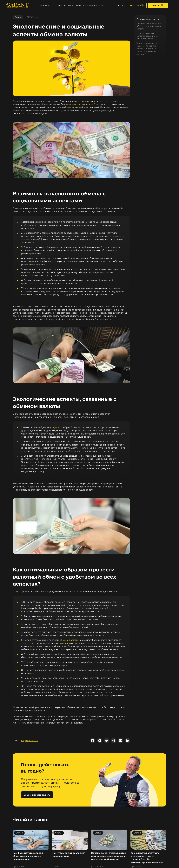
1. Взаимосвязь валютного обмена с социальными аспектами (150, 26)
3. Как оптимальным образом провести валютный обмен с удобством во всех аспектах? (147, 49)
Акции (78, 5)
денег (57, 427)
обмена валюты (69, 640)
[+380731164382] (136, 5)
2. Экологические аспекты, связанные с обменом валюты (147, 36)
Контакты (101, 5)
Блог (71, 5)
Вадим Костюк (29, 740)
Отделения (89, 5)
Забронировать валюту (37, 795)
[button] (47, 5)
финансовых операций (82, 104)
